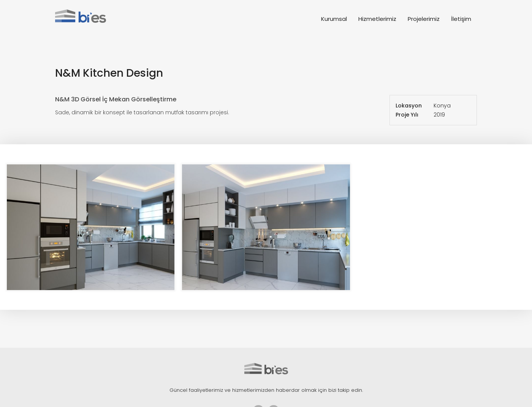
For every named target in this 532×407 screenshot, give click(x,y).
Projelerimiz (424, 19)
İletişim (461, 19)
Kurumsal (334, 19)
